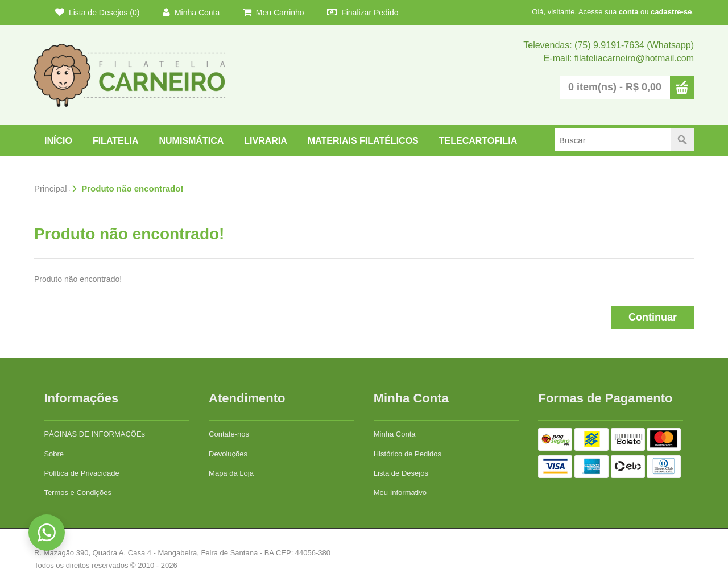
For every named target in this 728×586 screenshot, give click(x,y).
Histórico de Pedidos (408, 454)
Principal (51, 188)
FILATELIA (116, 141)
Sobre (54, 454)
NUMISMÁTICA (191, 141)
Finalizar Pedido (363, 12)
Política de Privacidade (81, 473)
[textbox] (613, 140)
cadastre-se (671, 12)
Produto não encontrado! (132, 188)
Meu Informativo (400, 493)
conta (629, 12)
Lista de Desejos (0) (97, 12)
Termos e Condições (78, 493)
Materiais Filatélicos (363, 141)
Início (58, 141)
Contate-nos (229, 434)
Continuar (653, 317)
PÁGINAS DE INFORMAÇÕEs (94, 434)
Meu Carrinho (274, 12)
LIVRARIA (266, 141)
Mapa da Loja (231, 473)
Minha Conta (191, 12)
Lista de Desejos (401, 473)
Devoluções (228, 454)
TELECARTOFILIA (478, 141)
